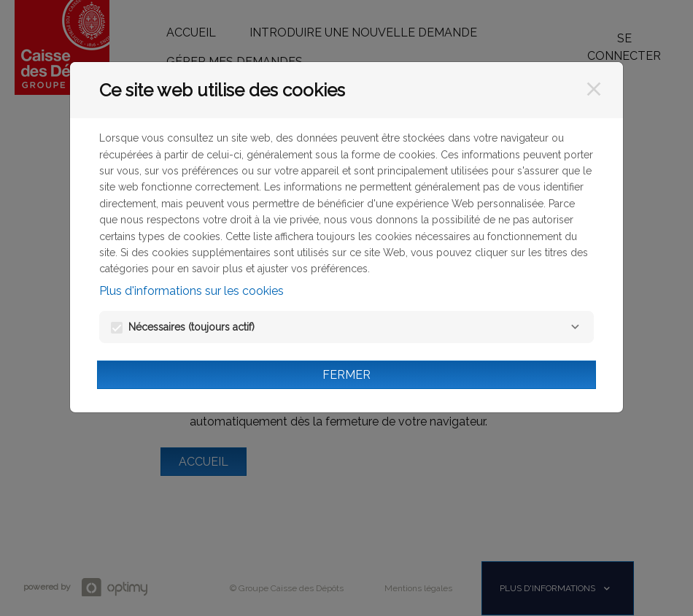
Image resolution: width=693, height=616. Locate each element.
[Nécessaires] (575, 327)
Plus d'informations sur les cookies (191, 291)
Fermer (346, 375)
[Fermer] (594, 89)
